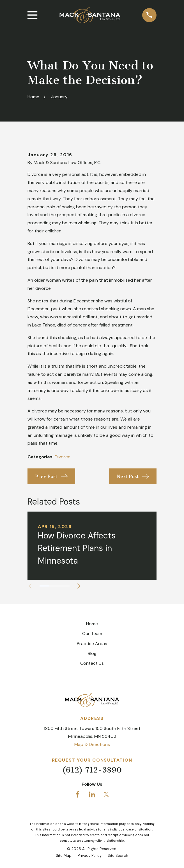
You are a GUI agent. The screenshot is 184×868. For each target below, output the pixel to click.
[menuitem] (64, 856)
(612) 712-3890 (92, 770)
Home (92, 624)
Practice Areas (92, 644)
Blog (92, 653)
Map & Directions (92, 744)
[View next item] (79, 586)
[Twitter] (106, 794)
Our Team (92, 634)
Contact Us (92, 663)
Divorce (63, 457)
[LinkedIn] (92, 794)
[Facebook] (78, 794)
